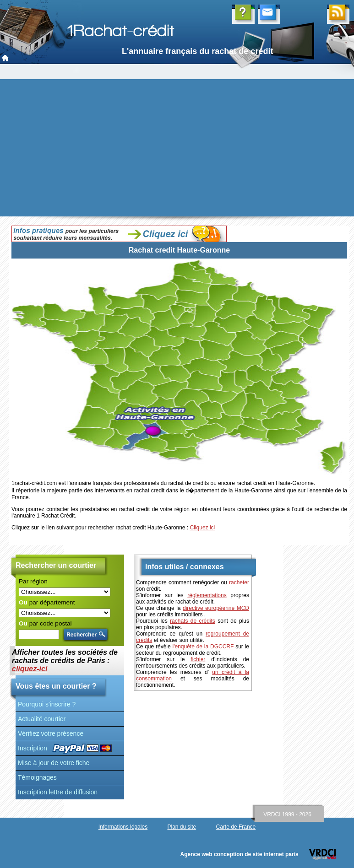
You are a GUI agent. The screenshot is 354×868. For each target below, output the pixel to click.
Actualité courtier (42, 719)
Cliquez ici (203, 528)
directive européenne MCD (216, 608)
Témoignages (37, 777)
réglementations (207, 595)
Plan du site (182, 827)
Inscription (33, 748)
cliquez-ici (30, 669)
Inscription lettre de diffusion (58, 792)
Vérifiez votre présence (51, 733)
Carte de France (236, 827)
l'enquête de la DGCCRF (203, 647)
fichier (198, 659)
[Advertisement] (177, 148)
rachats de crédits (193, 621)
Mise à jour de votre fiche (54, 763)
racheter (239, 582)
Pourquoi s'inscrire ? (47, 704)
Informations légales (123, 827)
